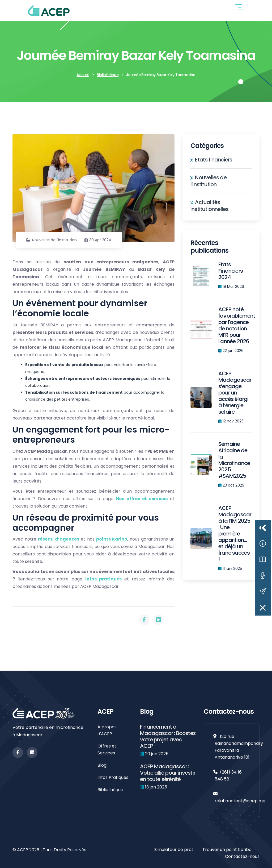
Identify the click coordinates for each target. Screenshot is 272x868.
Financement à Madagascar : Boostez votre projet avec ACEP (168, 736)
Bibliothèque (107, 75)
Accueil (83, 75)
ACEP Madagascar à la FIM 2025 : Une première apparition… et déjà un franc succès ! (235, 534)
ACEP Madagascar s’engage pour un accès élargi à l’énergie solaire (235, 393)
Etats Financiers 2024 (231, 271)
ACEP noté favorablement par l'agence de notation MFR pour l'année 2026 (237, 325)
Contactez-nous (242, 856)
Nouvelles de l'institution (54, 240)
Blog (102, 765)
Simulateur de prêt (174, 850)
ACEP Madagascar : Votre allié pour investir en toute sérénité (168, 773)
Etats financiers (211, 160)
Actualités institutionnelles (209, 206)
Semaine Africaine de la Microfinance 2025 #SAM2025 (234, 460)
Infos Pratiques (113, 777)
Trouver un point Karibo (227, 850)
